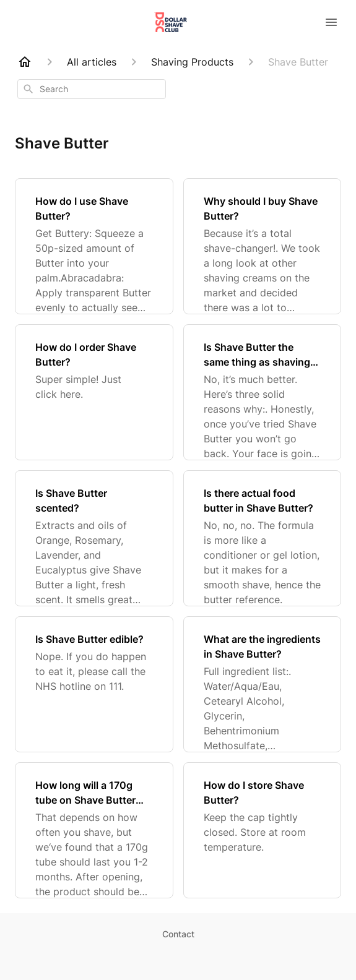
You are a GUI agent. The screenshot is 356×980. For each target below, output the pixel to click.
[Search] (28, 89)
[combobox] (92, 89)
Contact (178, 934)
